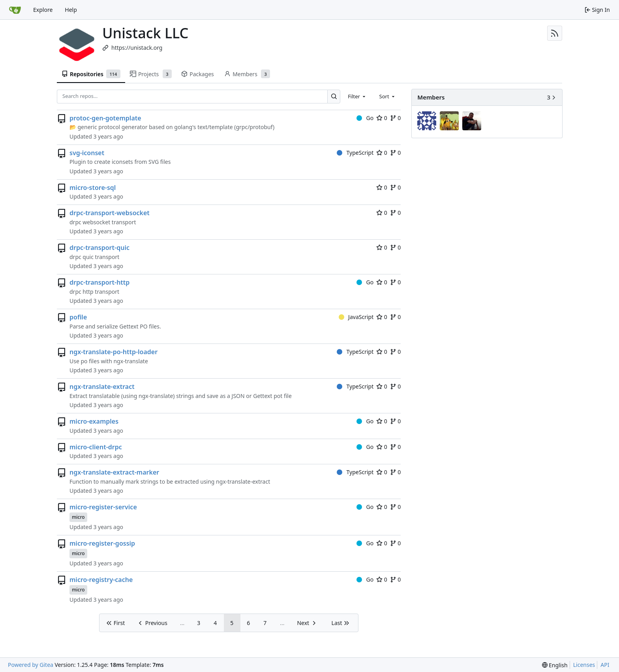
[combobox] (357, 96)
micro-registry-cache (101, 580)
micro (78, 517)
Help (71, 10)
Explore (43, 10)
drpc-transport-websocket (110, 213)
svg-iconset (87, 153)
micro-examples (94, 421)
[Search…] (334, 97)
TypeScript (355, 153)
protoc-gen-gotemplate (105, 118)
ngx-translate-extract (102, 387)
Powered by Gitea (31, 665)
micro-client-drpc (96, 447)
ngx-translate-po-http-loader (113, 352)
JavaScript (356, 317)
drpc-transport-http (99, 282)
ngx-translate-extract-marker (114, 472)
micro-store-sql (93, 188)
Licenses (584, 665)
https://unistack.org (137, 48)
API (605, 665)
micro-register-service (103, 507)
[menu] (555, 665)
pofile (78, 317)
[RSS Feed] (555, 33)
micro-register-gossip (102, 543)
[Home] (15, 10)
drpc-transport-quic (99, 248)
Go (365, 118)
